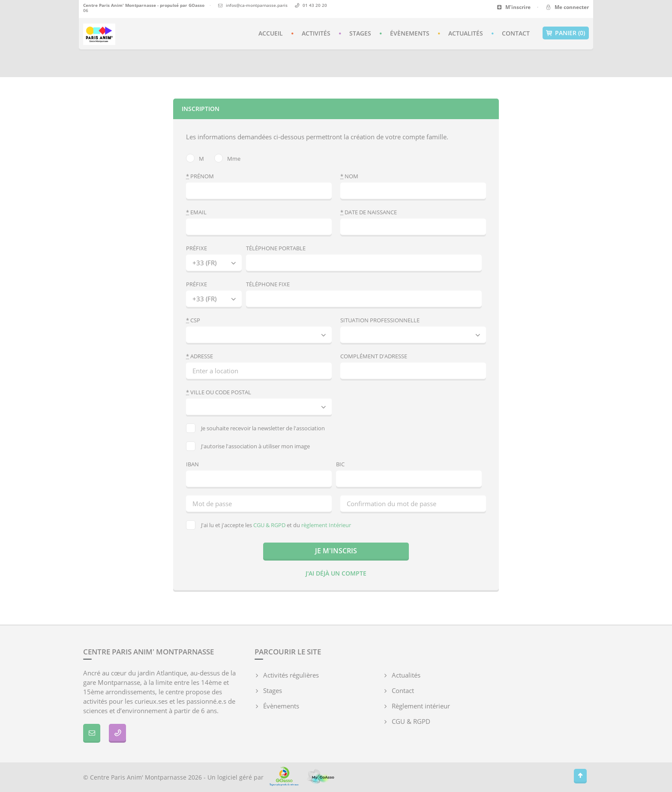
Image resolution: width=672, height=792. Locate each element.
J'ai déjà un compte (336, 573)
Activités (316, 33)
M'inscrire (514, 7)
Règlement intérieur (421, 706)
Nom (349, 176)
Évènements (410, 33)
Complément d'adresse (374, 356)
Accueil (271, 33)
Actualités (466, 33)
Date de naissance (369, 212)
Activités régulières (291, 675)
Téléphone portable (276, 248)
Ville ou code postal (219, 392)
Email (196, 212)
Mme (227, 158)
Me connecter (567, 7)
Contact (516, 33)
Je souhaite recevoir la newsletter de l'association (255, 428)
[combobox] (259, 407)
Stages (360, 33)
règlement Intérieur (326, 525)
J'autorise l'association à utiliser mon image (248, 446)
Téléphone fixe (268, 284)
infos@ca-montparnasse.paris (257, 5)
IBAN (192, 464)
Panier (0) (566, 33)
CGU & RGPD (269, 525)
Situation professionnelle (380, 320)
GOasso (196, 5)
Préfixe (196, 248)
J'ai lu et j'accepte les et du (268, 525)
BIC (340, 464)
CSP (193, 320)
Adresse (199, 356)
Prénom (200, 176)
